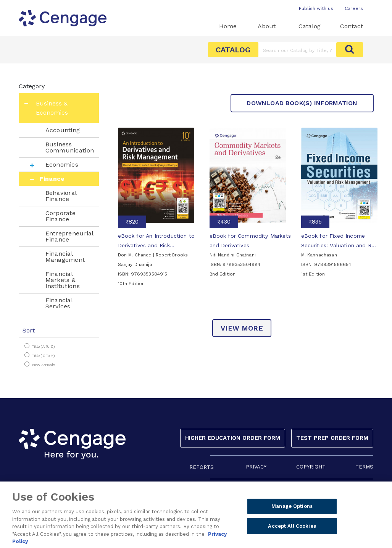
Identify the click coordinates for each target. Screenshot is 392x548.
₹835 (315, 222)
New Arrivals (44, 365)
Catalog (310, 26)
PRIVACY (256, 467)
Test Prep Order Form (332, 438)
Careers (354, 8)
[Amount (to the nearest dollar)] (298, 50)
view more (242, 328)
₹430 (224, 222)
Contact (352, 26)
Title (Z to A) (43, 356)
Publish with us (316, 8)
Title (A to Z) (43, 346)
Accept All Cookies (292, 529)
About (267, 26)
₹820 (132, 222)
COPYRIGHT (311, 467)
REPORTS (202, 467)
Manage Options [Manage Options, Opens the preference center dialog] (292, 509)
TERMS (364, 467)
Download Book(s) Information (302, 103)
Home (228, 26)
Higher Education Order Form (233, 438)
